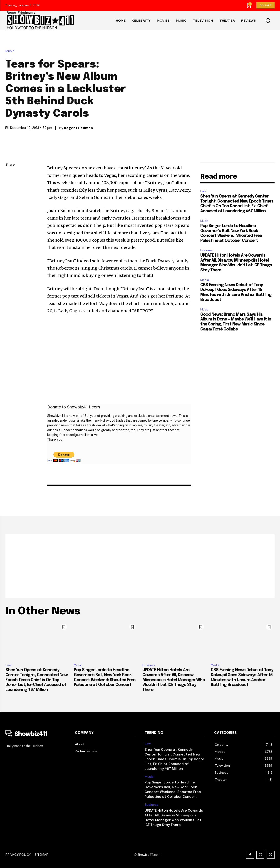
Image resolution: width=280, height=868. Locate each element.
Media (205, 280)
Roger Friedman (79, 128)
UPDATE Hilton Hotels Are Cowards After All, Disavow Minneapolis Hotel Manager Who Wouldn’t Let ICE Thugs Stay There (174, 680)
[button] (268, 20)
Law (203, 191)
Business (206, 250)
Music (11, 51)
